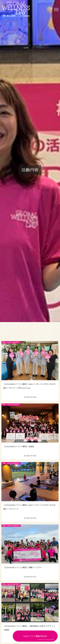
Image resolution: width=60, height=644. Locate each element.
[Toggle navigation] (56, 9)
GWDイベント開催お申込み (35, 636)
